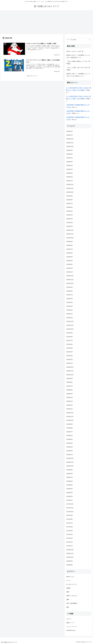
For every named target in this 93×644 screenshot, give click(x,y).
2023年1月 (70, 272)
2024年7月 (70, 204)
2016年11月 (70, 553)
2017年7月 (70, 523)
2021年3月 (70, 356)
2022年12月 (70, 276)
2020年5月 (70, 394)
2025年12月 (70, 139)
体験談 (68, 588)
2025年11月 (70, 143)
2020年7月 (70, 386)
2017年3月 (70, 538)
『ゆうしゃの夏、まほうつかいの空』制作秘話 (78, 69)
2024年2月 (70, 223)
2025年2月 (70, 177)
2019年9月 (70, 424)
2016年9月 (70, 561)
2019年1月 (70, 455)
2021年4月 (70, 352)
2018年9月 (70, 470)
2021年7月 (70, 340)
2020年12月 (70, 367)
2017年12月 (70, 504)
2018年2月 (70, 496)
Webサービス (70, 577)
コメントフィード (72, 627)
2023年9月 (70, 242)
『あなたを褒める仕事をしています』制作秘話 (78, 63)
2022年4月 (70, 306)
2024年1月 (70, 226)
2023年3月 (70, 264)
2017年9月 (70, 515)
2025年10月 (70, 146)
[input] (79, 40)
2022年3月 (70, 310)
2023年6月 (70, 253)
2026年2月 (70, 131)
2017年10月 (70, 512)
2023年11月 (70, 234)
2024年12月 (70, 185)
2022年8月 (70, 291)
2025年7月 (70, 158)
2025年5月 (70, 166)
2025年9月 (70, 150)
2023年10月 (70, 238)
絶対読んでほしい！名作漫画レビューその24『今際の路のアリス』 (78, 56)
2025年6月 (70, 162)
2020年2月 (70, 405)
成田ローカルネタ (72, 596)
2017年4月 (70, 534)
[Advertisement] (46, 22)
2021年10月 (70, 329)
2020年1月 (70, 409)
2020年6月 (70, 390)
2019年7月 (70, 432)
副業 (68, 592)
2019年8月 (70, 428)
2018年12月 (70, 458)
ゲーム (68, 580)
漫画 (68, 599)
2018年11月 (70, 462)
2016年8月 (70, 565)
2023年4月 (70, 261)
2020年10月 (70, 375)
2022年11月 (70, 280)
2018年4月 (70, 489)
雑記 (68, 607)
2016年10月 (70, 557)
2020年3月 (70, 401)
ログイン (69, 619)
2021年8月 (70, 337)
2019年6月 (70, 436)
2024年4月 (70, 215)
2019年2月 (70, 451)
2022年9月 (70, 287)
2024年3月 (70, 219)
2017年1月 (70, 546)
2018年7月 (70, 477)
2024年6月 (70, 207)
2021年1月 (70, 363)
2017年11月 (70, 508)
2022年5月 (70, 302)
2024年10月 (70, 192)
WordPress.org (71, 630)
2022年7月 (70, 295)
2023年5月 (70, 257)
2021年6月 (70, 344)
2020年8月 (70, 382)
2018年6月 (70, 481)
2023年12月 (70, 230)
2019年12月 (70, 413)
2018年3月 (70, 493)
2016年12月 (70, 550)
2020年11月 (70, 371)
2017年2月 (70, 542)
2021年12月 (70, 321)
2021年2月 (70, 359)
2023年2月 (70, 268)
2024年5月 (70, 211)
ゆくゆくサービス (72, 584)
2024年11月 (70, 188)
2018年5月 (70, 485)
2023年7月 (70, 249)
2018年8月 (70, 474)
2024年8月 (70, 200)
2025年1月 (70, 181)
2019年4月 (70, 443)
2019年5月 (70, 439)
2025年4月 (70, 169)
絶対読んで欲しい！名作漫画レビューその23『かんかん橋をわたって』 (78, 75)
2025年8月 (70, 154)
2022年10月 (70, 283)
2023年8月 (70, 245)
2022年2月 (70, 314)
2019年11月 (70, 417)
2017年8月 (70, 519)
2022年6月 (70, 299)
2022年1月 (70, 318)
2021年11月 (70, 325)
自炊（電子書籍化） (72, 603)
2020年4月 (70, 398)
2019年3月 (70, 447)
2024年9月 (70, 196)
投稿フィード (70, 623)
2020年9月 (70, 379)
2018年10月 (70, 466)
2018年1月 (70, 500)
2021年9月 (70, 333)
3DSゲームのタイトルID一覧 (75, 51)
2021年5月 (70, 348)
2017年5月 (70, 531)
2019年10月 (70, 420)
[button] (90, 40)
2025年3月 (70, 173)
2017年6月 (70, 527)
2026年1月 (70, 135)
